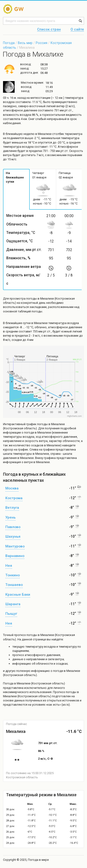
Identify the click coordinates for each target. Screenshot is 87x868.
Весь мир (25, 43)
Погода (9, 43)
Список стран (49, 30)
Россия (42, 43)
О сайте (77, 30)
